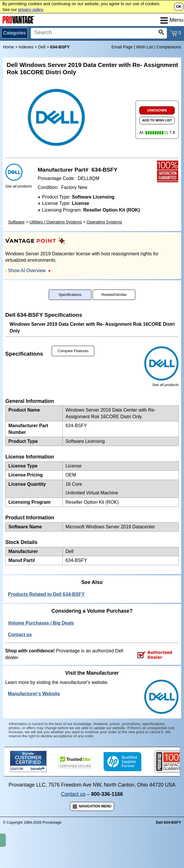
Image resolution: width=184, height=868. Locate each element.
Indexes (26, 47)
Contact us (73, 816)
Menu (172, 20)
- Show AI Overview (28, 292)
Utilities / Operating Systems (56, 243)
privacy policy (30, 10)
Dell (42, 47)
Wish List (145, 47)
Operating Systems (104, 243)
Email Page (122, 47)
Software (16, 243)
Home (8, 47)
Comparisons (169, 47)
